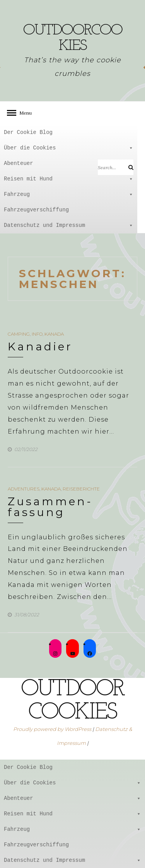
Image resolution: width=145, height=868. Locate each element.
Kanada (54, 334)
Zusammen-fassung (50, 507)
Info (37, 334)
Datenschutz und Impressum (69, 225)
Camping (19, 334)
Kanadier (40, 347)
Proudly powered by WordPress (52, 729)
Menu (23, 113)
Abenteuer (69, 163)
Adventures (24, 489)
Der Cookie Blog (28, 132)
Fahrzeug (69, 194)
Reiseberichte (81, 489)
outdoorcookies (73, 38)
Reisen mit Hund (69, 179)
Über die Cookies (69, 148)
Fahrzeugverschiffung (36, 210)
